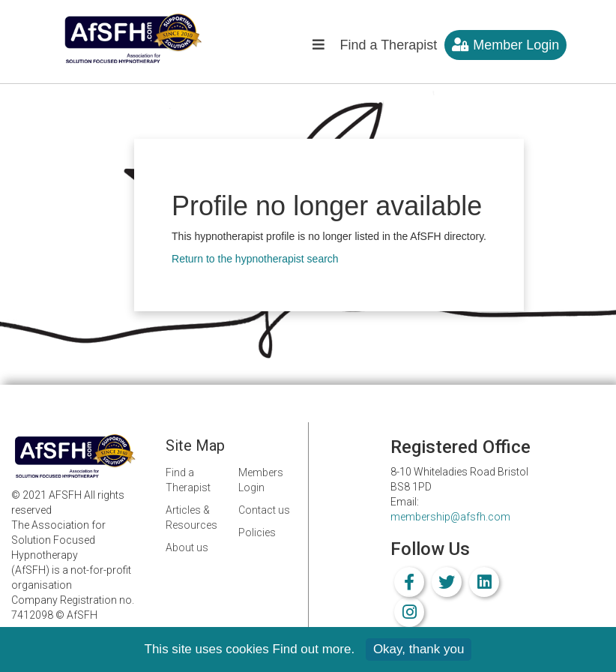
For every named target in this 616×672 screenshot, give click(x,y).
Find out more (312, 649)
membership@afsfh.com (450, 517)
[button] (318, 49)
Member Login (505, 45)
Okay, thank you (419, 649)
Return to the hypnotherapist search (255, 259)
